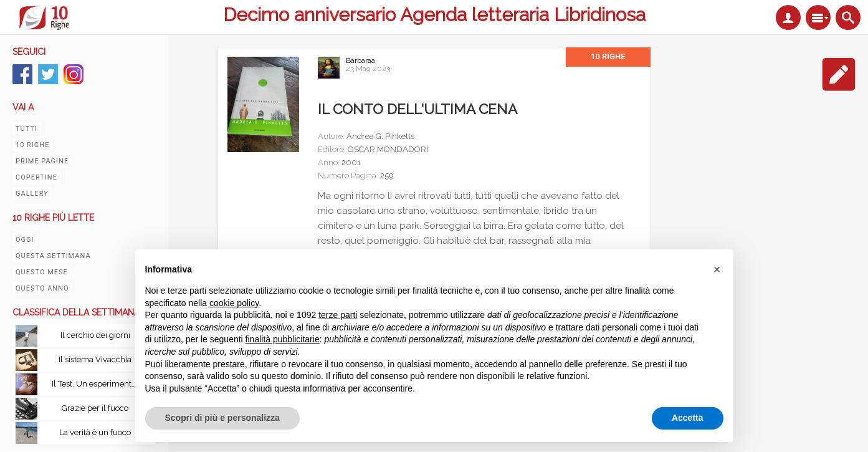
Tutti (26, 129)
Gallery (32, 194)
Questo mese (42, 272)
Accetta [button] (688, 418)
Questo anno (42, 288)
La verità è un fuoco (95, 432)
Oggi (25, 240)
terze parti (338, 315)
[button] (717, 269)
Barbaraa (360, 60)
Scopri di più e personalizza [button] (222, 418)
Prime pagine (42, 161)
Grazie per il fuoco (95, 408)
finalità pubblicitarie (283, 339)
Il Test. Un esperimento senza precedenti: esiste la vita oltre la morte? (98, 384)
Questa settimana (53, 256)
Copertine (36, 177)
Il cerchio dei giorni (95, 335)
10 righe (32, 145)
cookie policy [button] (234, 303)
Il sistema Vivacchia (95, 359)
